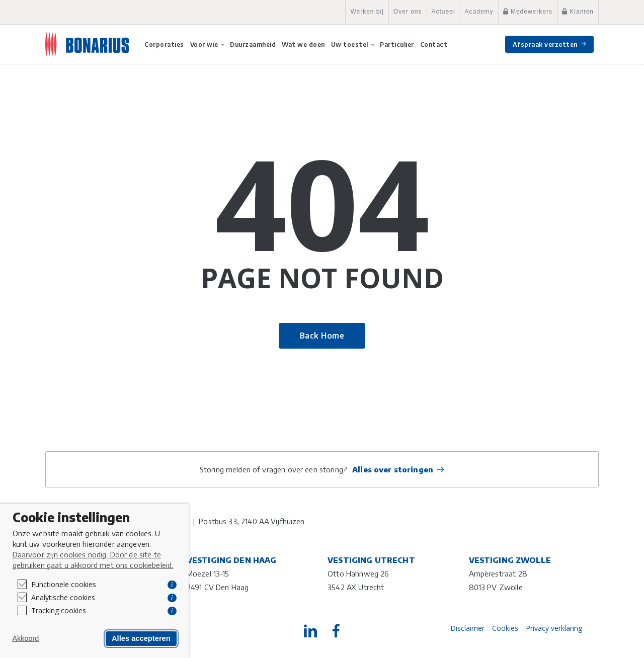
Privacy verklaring (554, 628)
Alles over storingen (393, 469)
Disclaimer (467, 628)
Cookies (505, 628)
